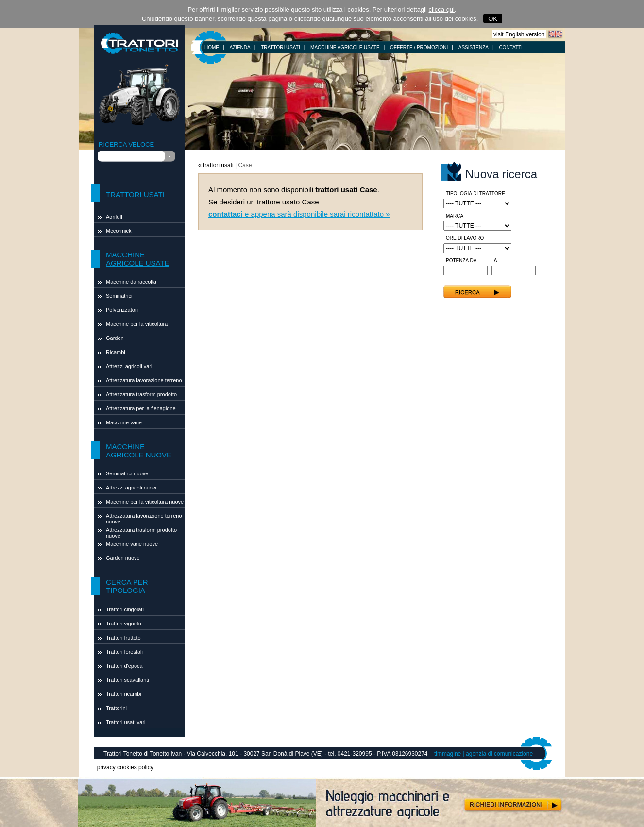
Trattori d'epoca (124, 666)
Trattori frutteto (123, 638)
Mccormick (119, 231)
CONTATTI (511, 47)
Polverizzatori (122, 310)
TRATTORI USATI (280, 47)
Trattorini (116, 708)
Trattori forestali (124, 652)
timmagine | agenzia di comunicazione (483, 754)
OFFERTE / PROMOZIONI (419, 47)
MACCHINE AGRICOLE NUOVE (139, 451)
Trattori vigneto (124, 624)
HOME (212, 47)
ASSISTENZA (474, 47)
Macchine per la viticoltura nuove (145, 502)
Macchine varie (124, 422)
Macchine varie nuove (132, 544)
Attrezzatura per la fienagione (141, 408)
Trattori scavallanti (127, 680)
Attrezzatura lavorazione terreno (144, 380)
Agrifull (114, 217)
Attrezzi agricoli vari (129, 366)
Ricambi (116, 352)
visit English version (519, 34)
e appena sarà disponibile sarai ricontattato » (299, 214)
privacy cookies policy (125, 767)
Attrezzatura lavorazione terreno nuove (144, 517)
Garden (115, 338)
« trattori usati (216, 165)
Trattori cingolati (125, 609)
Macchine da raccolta (131, 282)
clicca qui (442, 9)
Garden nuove (123, 558)
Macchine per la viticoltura (137, 324)
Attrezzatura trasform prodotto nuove (141, 532)
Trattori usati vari (126, 722)
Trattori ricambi (124, 694)
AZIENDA (240, 47)
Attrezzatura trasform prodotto (141, 394)
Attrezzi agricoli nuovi (131, 488)
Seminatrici (119, 296)
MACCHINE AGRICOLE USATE (345, 47)
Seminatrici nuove (127, 473)
